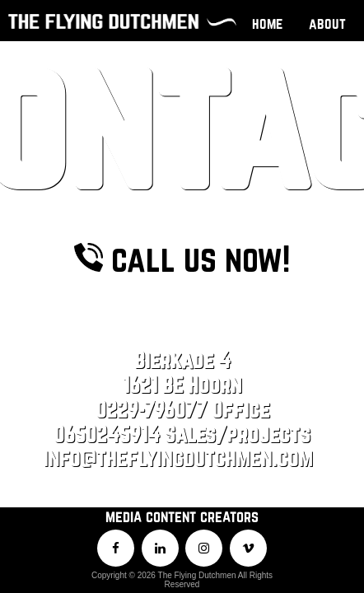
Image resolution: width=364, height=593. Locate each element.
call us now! (182, 118)
